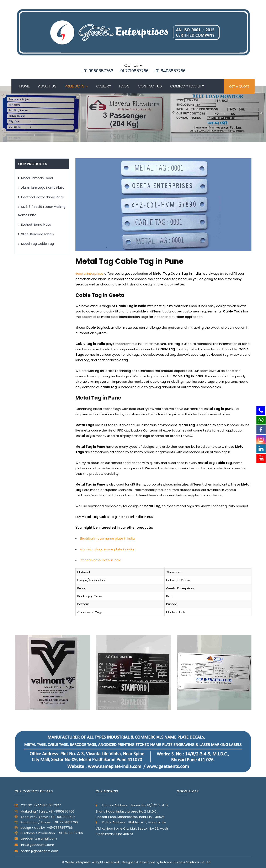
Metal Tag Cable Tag (38, 244)
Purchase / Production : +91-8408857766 (49, 834)
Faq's (124, 86)
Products (75, 86)
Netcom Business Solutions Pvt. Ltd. (186, 862)
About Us (47, 86)
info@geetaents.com (34, 845)
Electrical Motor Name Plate (43, 197)
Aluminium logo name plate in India (107, 549)
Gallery (104, 86)
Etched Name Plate (36, 224)
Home (25, 86)
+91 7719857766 (133, 71)
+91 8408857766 (169, 71)
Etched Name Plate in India (100, 560)
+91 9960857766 (97, 71)
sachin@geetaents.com (36, 851)
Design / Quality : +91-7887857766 (44, 829)
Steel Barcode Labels (38, 234)
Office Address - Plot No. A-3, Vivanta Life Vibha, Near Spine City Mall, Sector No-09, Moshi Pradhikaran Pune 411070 (132, 828)
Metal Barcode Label (37, 178)
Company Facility (187, 86)
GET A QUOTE (239, 86)
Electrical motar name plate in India (107, 538)
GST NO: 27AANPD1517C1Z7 (38, 805)
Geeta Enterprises (89, 274)
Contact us (150, 86)
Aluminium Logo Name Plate (43, 187)
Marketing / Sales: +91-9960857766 (44, 812)
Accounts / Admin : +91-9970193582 (45, 818)
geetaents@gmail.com (36, 838)
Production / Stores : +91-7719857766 (46, 823)
